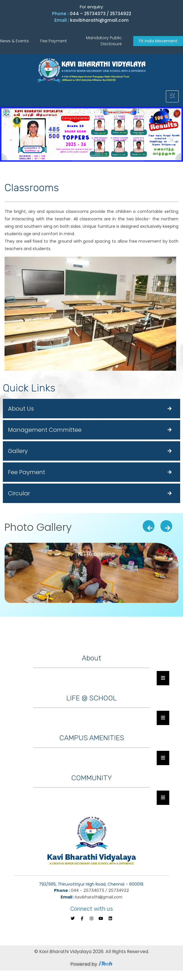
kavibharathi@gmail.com (99, 20)
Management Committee (45, 430)
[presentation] (149, 526)
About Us (21, 409)
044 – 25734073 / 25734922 (101, 14)
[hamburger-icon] (172, 96)
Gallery (18, 451)
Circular (19, 493)
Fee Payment (27, 472)
